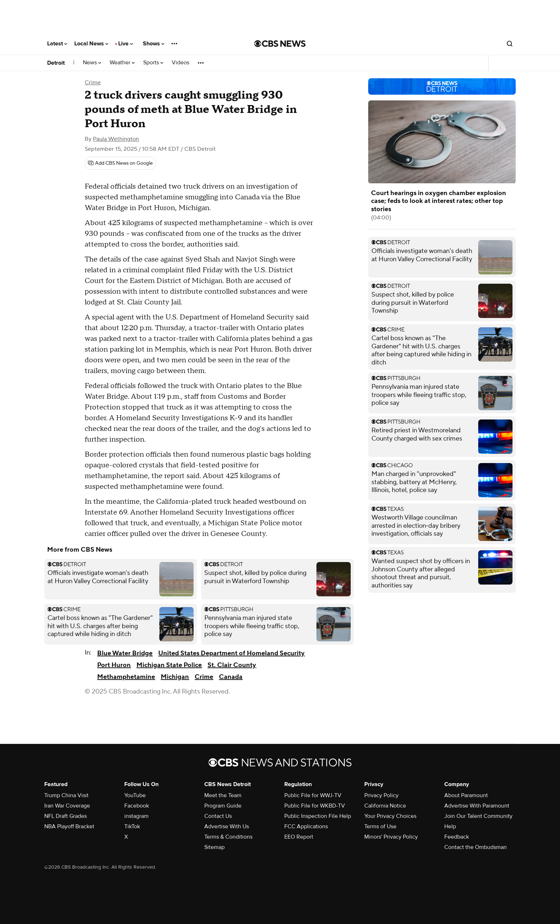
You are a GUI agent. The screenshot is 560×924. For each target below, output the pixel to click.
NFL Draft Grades (66, 816)
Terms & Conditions (228, 837)
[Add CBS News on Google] (120, 163)
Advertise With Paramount (477, 806)
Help (450, 826)
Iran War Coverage (67, 806)
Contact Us (218, 816)
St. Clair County (232, 665)
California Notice (385, 806)
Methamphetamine (126, 677)
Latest (57, 44)
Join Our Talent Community (478, 816)
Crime (93, 83)
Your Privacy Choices (390, 816)
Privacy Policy (381, 795)
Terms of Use (380, 826)
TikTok (132, 826)
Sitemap (214, 847)
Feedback (457, 837)
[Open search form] (510, 44)
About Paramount (466, 795)
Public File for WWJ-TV (313, 795)
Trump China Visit (66, 795)
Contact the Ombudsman (476, 847)
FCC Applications (306, 826)
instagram (136, 816)
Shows (154, 44)
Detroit (56, 63)
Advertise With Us (227, 826)
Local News (91, 44)
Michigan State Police (169, 665)
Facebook (137, 806)
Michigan (175, 677)
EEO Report (299, 837)
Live (126, 44)
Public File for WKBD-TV (315, 806)
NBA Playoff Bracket (69, 826)
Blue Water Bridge (125, 653)
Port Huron (114, 665)
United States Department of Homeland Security (231, 653)
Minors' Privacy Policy (391, 837)
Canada (231, 677)
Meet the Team (223, 795)
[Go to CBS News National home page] (280, 44)
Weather (122, 63)
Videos (181, 63)
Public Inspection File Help (318, 816)
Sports (153, 63)
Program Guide (223, 806)
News (92, 63)
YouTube (135, 795)
